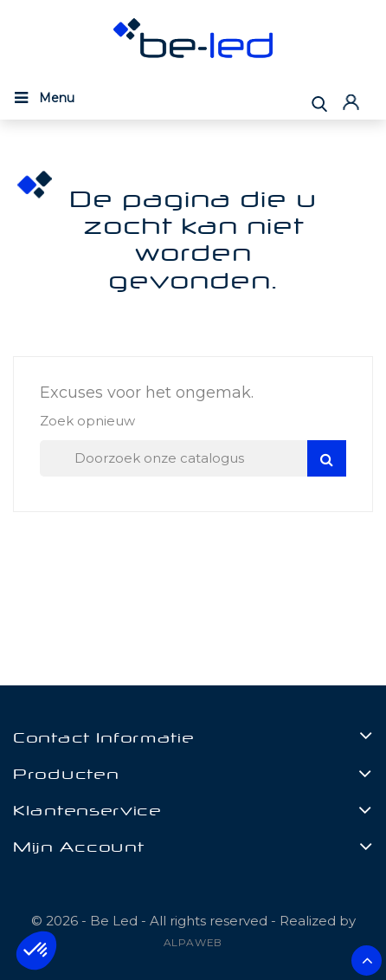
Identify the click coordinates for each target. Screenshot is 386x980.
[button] (36, 951)
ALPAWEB (193, 942)
